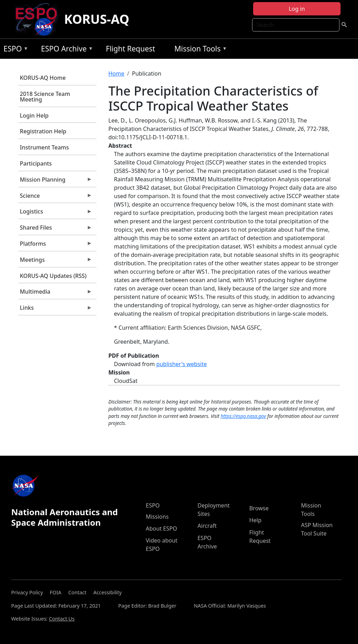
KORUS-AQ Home (43, 78)
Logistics (55, 213)
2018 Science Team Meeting (45, 97)
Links (55, 309)
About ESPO (161, 528)
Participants (36, 163)
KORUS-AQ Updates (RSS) (53, 276)
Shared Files (55, 229)
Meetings (55, 261)
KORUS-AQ (97, 19)
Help (255, 520)
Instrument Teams (44, 147)
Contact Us (62, 619)
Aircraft (207, 526)
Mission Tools (199, 50)
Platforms (55, 245)
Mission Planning (55, 181)
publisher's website (182, 364)
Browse (259, 508)
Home (116, 73)
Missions (157, 517)
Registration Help (43, 131)
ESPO (14, 50)
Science (55, 197)
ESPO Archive (65, 50)
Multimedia (55, 293)
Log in (297, 9)
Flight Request (131, 49)
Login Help (34, 115)
